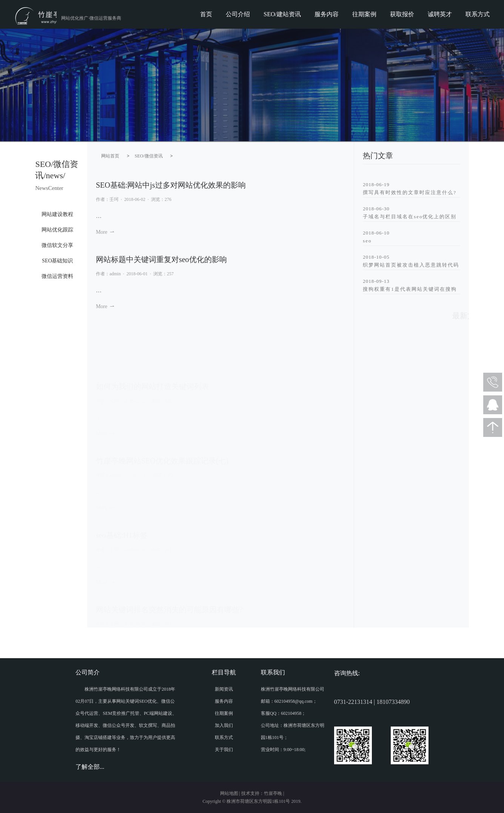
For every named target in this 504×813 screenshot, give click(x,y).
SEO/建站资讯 (282, 14)
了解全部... (90, 767)
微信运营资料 (57, 276)
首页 (206, 14)
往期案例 (364, 14)
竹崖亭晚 (273, 793)
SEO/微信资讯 (149, 156)
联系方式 (478, 14)
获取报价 (402, 14)
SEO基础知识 (57, 261)
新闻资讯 (224, 689)
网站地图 (229, 793)
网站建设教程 (57, 214)
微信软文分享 (57, 245)
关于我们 (224, 750)
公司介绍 (238, 14)
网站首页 (110, 156)
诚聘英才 (440, 14)
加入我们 (224, 725)
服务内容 (327, 14)
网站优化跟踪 (57, 230)
